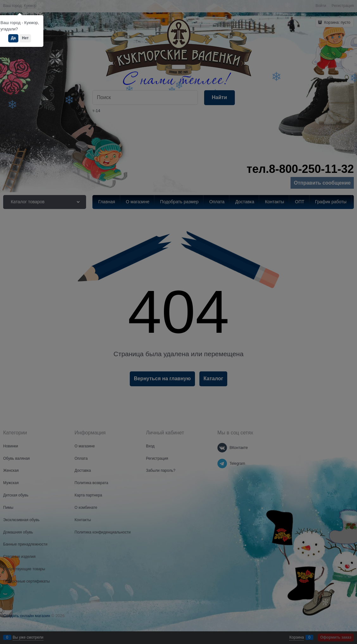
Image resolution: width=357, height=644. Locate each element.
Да (13, 38)
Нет (25, 38)
